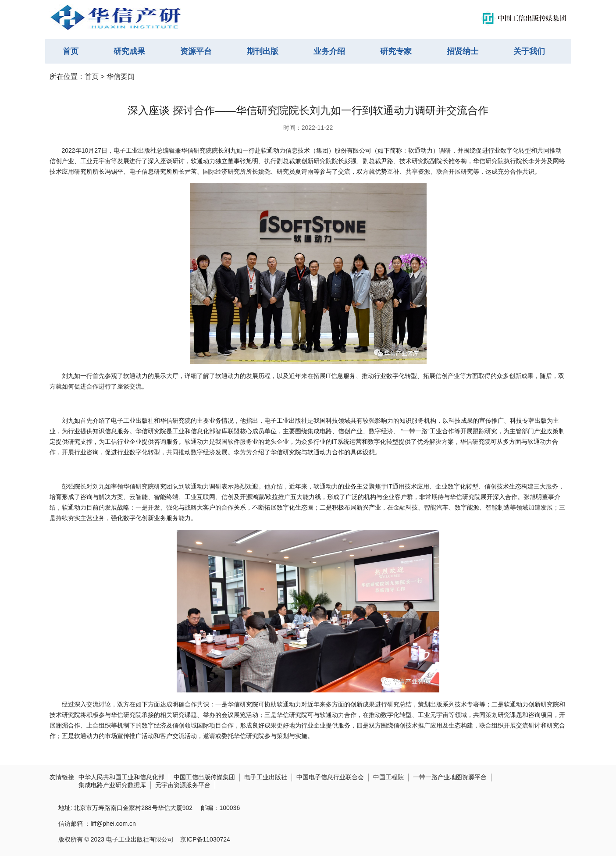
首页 (71, 51)
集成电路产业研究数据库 (112, 785)
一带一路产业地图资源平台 (450, 777)
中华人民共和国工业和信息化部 (121, 777)
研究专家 (396, 51)
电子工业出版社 (266, 777)
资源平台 (196, 51)
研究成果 (129, 51)
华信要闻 (121, 77)
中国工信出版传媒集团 (204, 777)
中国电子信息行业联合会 (330, 777)
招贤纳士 (463, 51)
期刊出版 (263, 51)
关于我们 (529, 51)
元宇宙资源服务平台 (183, 785)
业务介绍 (329, 51)
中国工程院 (388, 777)
